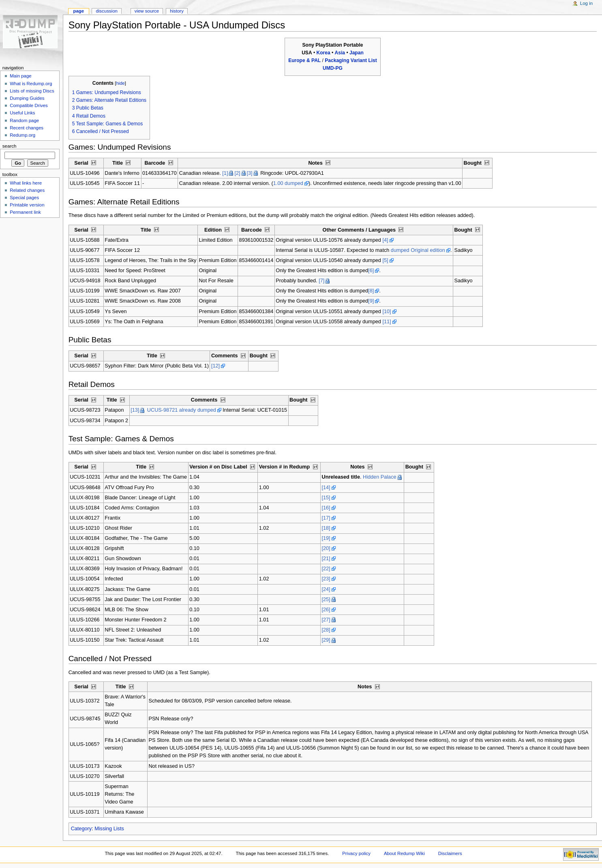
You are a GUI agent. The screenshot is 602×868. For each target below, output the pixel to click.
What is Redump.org (31, 84)
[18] (326, 528)
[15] (326, 498)
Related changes (27, 190)
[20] (326, 548)
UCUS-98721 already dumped (182, 410)
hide (120, 83)
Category (81, 829)
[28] (326, 630)
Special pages (24, 198)
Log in (586, 3)
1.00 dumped (288, 183)
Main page (21, 76)
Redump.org (22, 135)
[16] (326, 508)
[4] (385, 240)
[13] (135, 410)
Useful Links (22, 113)
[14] (326, 488)
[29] (326, 640)
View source (147, 11)
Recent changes (27, 128)
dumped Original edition (418, 250)
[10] (387, 312)
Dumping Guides (27, 98)
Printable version (27, 205)
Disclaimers (450, 853)
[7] (321, 281)
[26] (326, 610)
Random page (24, 120)
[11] (387, 322)
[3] (250, 173)
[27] (326, 620)
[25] (326, 599)
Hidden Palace (380, 477)
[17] (326, 518)
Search (10, 146)
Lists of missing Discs (32, 91)
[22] (326, 569)
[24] (326, 589)
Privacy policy (356, 853)
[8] (371, 291)
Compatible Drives (29, 105)
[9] (371, 301)
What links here (26, 183)
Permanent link (25, 212)
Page (78, 11)
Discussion (106, 11)
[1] (225, 173)
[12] (215, 366)
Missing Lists (109, 829)
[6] (371, 271)
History (177, 11)
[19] (326, 538)
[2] (237, 173)
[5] (385, 260)
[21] (326, 559)
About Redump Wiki (404, 853)
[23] (326, 579)
